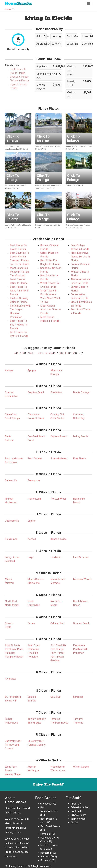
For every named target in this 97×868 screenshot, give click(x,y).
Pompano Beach (14, 657)
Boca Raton (11, 396)
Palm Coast (34, 645)
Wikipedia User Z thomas (82, 146)
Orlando (9, 623)
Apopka (32, 370)
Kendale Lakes (58, 539)
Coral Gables (57, 418)
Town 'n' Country (37, 719)
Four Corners (35, 458)
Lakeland (10, 561)
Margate (55, 583)
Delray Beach (80, 436)
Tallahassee (11, 723)
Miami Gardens (36, 579)
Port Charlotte (58, 645)
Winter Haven (58, 771)
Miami (8, 579)
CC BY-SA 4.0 (72, 149)
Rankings (45, 857)
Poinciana (33, 657)
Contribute (76, 811)
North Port (11, 601)
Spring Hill (11, 701)
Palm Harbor (57, 653)
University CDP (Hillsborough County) (13, 745)
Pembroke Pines (14, 649)
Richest (45, 860)
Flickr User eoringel (49, 225)
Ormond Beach (81, 623)
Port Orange (57, 649)
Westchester (58, 767)
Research (46, 853)
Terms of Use (78, 819)
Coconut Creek (36, 418)
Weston (32, 767)
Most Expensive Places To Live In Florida (80, 257)
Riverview (10, 679)
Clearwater (34, 414)
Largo (31, 557)
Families (45, 834)
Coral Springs (12, 418)
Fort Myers (11, 462)
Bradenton (56, 392)
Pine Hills (33, 653)
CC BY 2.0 (24, 149)
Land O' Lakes (81, 557)
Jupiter (32, 521)
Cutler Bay (79, 418)
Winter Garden (81, 767)
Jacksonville (12, 521)
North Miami (12, 605)
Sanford (32, 701)
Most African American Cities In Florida (50, 309)
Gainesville (11, 480)
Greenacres (34, 480)
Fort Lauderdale (14, 458)
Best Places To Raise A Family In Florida (20, 291)
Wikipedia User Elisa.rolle (21, 225)
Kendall (32, 539)
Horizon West (58, 499)
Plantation (33, 649)
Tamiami (78, 719)
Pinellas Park (80, 649)
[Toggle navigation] (89, 4)
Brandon (10, 392)
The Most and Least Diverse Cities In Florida (19, 279)
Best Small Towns (50, 826)
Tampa (9, 719)
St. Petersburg (13, 697)
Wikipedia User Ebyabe (51, 146)
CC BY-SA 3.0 (41, 149)
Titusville (78, 723)
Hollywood (11, 502)
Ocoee (31, 623)
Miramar (10, 583)
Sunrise (32, 697)
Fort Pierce (80, 458)
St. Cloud (55, 697)
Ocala (8, 627)
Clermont (78, 414)
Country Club (57, 414)
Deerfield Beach (37, 436)
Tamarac (55, 719)
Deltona (9, 440)
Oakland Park (58, 623)
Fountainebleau (59, 458)
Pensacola (79, 645)
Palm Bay (10, 653)
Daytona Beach (59, 436)
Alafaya (9, 370)
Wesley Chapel (13, 774)
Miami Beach (58, 579)
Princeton (79, 653)
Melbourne (34, 583)
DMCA (74, 823)
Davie (8, 436)
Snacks (18, 3)
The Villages (34, 723)
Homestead (34, 499)
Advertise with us (80, 807)
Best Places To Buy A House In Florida (18, 325)
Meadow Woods (82, 579)
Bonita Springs (81, 392)
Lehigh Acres (12, 557)
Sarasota (78, 697)
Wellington (34, 771)
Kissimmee (11, 539)
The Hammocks (59, 723)
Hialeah (9, 499)
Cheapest (46, 804)
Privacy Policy (78, 815)
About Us (76, 804)
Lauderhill (56, 557)
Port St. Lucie (13, 645)
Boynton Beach (36, 392)
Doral (31, 440)
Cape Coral (11, 414)
